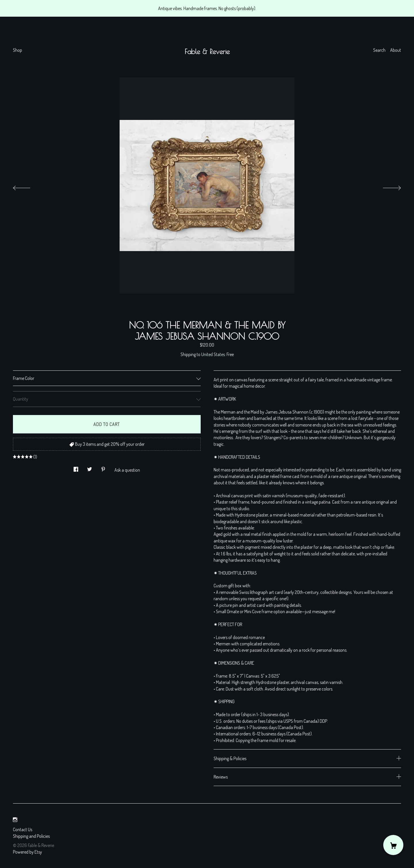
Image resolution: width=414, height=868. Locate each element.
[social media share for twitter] (90, 468)
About (396, 50)
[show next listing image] (387, 186)
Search (379, 50)
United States (213, 354)
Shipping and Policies (31, 836)
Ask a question (127, 470)
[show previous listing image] (27, 186)
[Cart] (393, 845)
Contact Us (23, 829)
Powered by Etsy (27, 852)
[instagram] (15, 820)
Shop (18, 50)
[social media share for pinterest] (103, 468)
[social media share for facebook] (76, 468)
